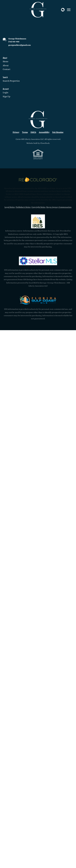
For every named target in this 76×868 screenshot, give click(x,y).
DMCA (33, 132)
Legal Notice (10, 207)
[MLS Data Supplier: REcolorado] (38, 179)
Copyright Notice (39, 207)
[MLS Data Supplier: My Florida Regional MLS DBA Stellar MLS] (38, 261)
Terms (25, 132)
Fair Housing (58, 132)
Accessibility (44, 132)
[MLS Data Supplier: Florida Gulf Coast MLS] (38, 300)
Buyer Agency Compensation (59, 207)
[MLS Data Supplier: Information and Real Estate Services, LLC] (38, 221)
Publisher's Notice (23, 207)
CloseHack (45, 143)
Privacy (16, 132)
